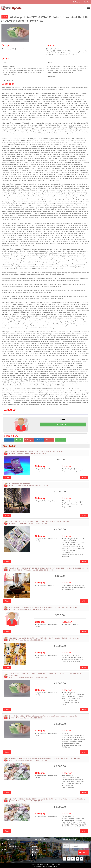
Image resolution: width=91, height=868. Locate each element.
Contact (63, 424)
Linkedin (39, 440)
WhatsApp (60, 440)
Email (66, 846)
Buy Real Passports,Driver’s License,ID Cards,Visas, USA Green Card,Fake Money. (36, 452)
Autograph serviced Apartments (20, 484)
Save (7, 477)
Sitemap (5, 849)
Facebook (9, 440)
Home (35, 844)
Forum (35, 852)
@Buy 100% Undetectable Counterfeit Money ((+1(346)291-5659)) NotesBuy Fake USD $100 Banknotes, (44, 638)
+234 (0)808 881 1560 (10, 847)
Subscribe (83, 852)
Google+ (29, 440)
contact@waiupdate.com (11, 844)
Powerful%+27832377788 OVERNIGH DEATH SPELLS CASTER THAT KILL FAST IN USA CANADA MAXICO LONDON (48, 568)
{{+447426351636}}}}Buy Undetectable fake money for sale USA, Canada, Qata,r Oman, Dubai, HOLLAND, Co (46, 759)
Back (5, 17)
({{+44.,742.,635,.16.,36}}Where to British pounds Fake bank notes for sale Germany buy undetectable (43, 716)
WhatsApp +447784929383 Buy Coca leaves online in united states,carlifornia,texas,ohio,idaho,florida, (43, 607)
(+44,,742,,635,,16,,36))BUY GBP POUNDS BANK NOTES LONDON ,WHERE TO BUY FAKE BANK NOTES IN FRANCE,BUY (45, 675)
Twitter (19, 440)
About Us (36, 847)
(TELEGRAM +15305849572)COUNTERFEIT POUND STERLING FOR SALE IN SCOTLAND (39, 522)
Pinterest (49, 440)
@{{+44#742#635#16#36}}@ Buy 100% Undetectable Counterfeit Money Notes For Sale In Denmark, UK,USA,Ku (47, 799)
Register (77, 2)
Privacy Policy (38, 855)
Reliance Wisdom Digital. (50, 866)
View (84, 477)
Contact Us (37, 849)
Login (86, 2)
